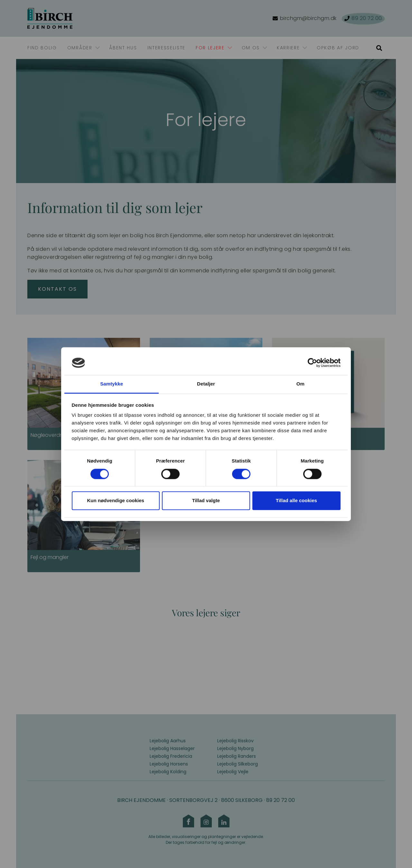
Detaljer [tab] (206, 384)
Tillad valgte (206, 501)
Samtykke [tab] (112, 384)
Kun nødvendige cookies (116, 501)
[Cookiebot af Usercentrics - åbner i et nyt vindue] (312, 363)
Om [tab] (300, 384)
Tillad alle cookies (296, 501)
